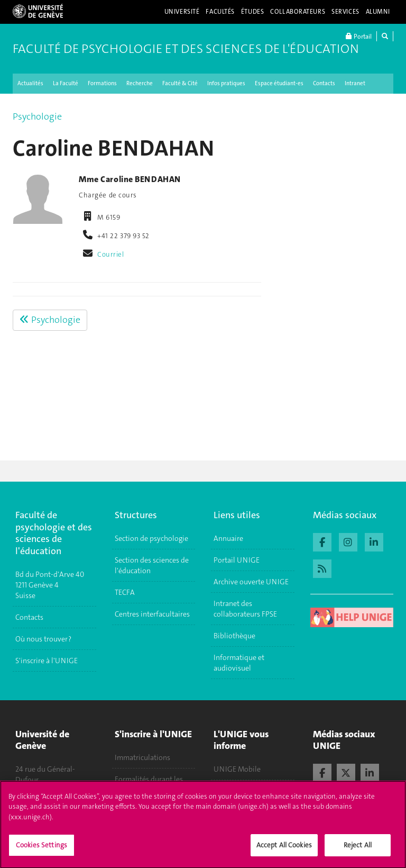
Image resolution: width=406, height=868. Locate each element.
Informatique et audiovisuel (239, 663)
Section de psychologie (151, 538)
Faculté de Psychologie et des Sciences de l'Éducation (186, 49)
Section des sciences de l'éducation (152, 565)
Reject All (358, 850)
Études (252, 12)
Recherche (140, 83)
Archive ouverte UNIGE (251, 582)
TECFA (125, 592)
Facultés (220, 12)
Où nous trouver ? (43, 639)
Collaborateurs (298, 12)
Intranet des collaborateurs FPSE (245, 609)
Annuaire (228, 538)
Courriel (111, 254)
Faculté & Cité (180, 83)
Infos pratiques (226, 83)
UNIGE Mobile (237, 769)
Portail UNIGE (237, 560)
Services (345, 12)
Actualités (30, 83)
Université (182, 12)
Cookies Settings (41, 850)
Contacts (324, 83)
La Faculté (66, 83)
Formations (102, 83)
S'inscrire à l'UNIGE (47, 661)
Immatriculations (142, 757)
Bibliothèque (234, 636)
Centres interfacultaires (152, 614)
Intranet (355, 83)
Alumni (378, 12)
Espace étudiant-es (279, 83)
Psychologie (37, 116)
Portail (359, 36)
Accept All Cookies (284, 850)
